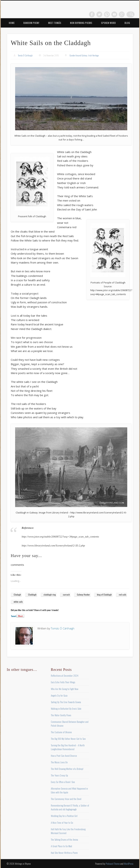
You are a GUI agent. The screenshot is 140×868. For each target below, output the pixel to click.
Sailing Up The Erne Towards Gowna (66, 702)
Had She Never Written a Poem (64, 853)
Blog (127, 23)
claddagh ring (50, 595)
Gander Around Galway (78, 55)
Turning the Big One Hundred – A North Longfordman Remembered (68, 747)
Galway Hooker (83, 595)
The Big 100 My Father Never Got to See (68, 739)
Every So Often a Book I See (63, 782)
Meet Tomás (55, 23)
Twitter (102, 14)
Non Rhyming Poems (81, 23)
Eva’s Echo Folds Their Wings (63, 682)
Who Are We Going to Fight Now (65, 689)
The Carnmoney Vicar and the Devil (66, 799)
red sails (123, 595)
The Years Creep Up (59, 775)
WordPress (129, 864)
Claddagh (32, 595)
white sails (18, 602)
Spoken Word (108, 23)
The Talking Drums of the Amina (64, 840)
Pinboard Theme (113, 864)
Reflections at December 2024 (65, 676)
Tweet (14, 616)
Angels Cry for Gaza (59, 695)
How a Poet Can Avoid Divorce (64, 756)
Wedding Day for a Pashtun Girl (64, 816)
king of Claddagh (104, 595)
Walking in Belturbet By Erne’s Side (66, 709)
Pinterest (109, 14)
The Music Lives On (59, 762)
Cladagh (17, 595)
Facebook (94, 14)
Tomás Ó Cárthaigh (25, 55)
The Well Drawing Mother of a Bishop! (67, 769)
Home (12, 23)
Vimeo (117, 14)
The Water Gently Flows (61, 715)
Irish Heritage (93, 55)
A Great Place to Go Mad (61, 846)
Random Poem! (31, 23)
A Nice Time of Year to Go (62, 823)
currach (66, 595)
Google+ (124, 14)
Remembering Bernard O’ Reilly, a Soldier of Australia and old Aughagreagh (70, 807)
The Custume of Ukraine (61, 732)
